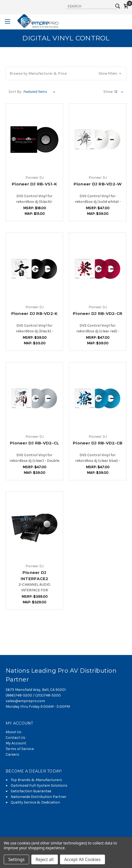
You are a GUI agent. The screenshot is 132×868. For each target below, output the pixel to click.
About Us (14, 732)
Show (108, 92)
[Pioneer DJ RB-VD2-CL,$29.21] (34, 398)
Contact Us (16, 738)
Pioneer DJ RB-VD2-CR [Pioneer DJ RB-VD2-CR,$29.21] (98, 313)
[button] (66, 73)
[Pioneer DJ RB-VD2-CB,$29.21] (98, 398)
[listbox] (41, 92)
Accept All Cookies (82, 859)
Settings (16, 859)
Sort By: (15, 92)
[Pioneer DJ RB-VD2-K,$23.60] (34, 269)
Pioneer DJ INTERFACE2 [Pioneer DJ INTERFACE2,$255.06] (35, 576)
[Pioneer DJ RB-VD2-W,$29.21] (98, 140)
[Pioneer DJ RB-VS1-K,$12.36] (34, 140)
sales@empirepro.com (25, 701)
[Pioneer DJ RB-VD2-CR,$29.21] (98, 269)
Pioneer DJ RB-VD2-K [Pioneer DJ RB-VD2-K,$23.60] (35, 313)
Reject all (45, 859)
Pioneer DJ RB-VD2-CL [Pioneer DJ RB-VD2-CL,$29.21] (34, 443)
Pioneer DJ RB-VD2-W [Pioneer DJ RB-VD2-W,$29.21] (98, 184)
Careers (12, 754)
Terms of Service (20, 749)
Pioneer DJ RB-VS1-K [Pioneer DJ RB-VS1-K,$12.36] (34, 184)
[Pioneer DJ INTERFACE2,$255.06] (34, 528)
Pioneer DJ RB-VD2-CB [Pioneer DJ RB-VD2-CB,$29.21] (98, 443)
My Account (16, 743)
